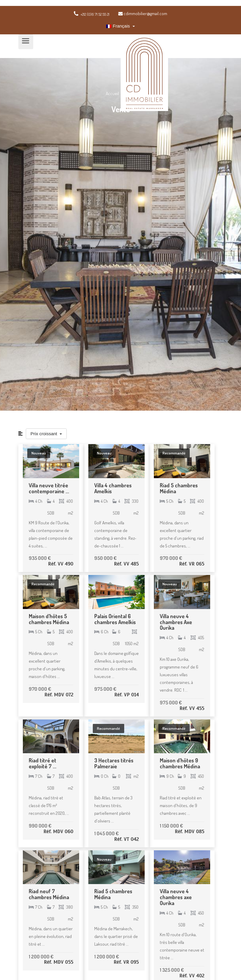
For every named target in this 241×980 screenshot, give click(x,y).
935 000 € (40, 558)
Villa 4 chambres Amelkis (113, 488)
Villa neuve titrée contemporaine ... (49, 488)
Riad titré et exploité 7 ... (43, 763)
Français (119, 26)
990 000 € (40, 826)
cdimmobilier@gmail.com (143, 13)
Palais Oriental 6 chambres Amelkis (115, 619)
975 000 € (105, 689)
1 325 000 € (172, 970)
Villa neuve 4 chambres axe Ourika (176, 897)
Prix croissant (44, 434)
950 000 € (105, 558)
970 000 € (171, 558)
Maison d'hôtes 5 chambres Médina (49, 619)
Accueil (113, 93)
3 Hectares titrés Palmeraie (114, 763)
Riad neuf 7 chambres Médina (49, 894)
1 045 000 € (106, 833)
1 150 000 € (171, 826)
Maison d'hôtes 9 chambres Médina (180, 763)
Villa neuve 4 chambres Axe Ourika (176, 622)
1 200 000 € (41, 956)
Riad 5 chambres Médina (179, 488)
